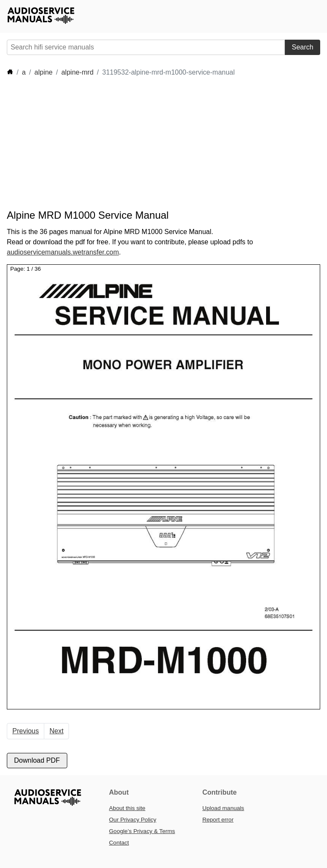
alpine (44, 72)
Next (56, 731)
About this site (127, 808)
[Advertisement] (162, 143)
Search (303, 47)
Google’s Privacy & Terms (142, 831)
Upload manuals (223, 808)
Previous (26, 731)
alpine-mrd (77, 72)
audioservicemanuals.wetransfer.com (63, 252)
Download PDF (37, 760)
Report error (218, 820)
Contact (119, 843)
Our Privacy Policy (133, 820)
